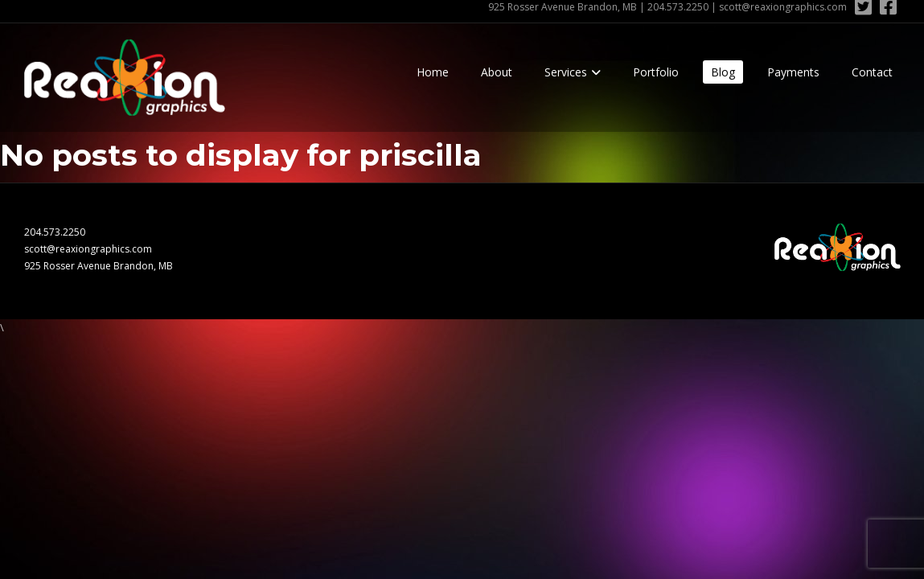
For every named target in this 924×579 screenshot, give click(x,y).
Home (433, 72)
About (497, 72)
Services (566, 72)
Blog (723, 72)
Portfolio (656, 72)
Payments (793, 72)
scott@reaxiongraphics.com (783, 7)
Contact (872, 72)
